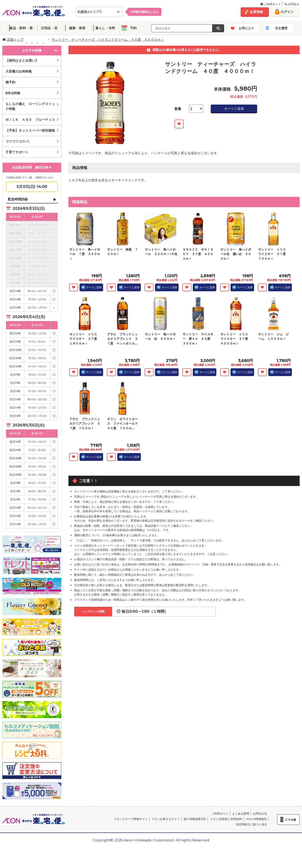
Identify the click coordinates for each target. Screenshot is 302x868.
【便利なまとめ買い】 (22, 61)
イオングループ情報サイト (131, 819)
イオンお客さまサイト (166, 819)
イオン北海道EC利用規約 (226, 819)
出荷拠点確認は (144, 12)
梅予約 (10, 82)
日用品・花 (49, 28)
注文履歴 (281, 28)
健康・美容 (77, 28)
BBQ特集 (13, 93)
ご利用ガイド (271, 4)
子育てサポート (17, 152)
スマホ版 (290, 820)
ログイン (287, 12)
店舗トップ (13, 40)
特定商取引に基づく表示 (252, 824)
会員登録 (256, 12)
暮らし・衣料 (105, 28)
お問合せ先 (260, 813)
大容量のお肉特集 (19, 71)
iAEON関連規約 (256, 819)
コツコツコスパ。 (19, 141)
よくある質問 (241, 813)
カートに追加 (234, 109)
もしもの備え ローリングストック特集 (30, 106)
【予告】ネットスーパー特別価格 (30, 130)
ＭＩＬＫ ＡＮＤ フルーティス (30, 120)
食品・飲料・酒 (21, 28)
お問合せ (292, 4)
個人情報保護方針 (195, 819)
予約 (133, 28)
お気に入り (246, 28)
